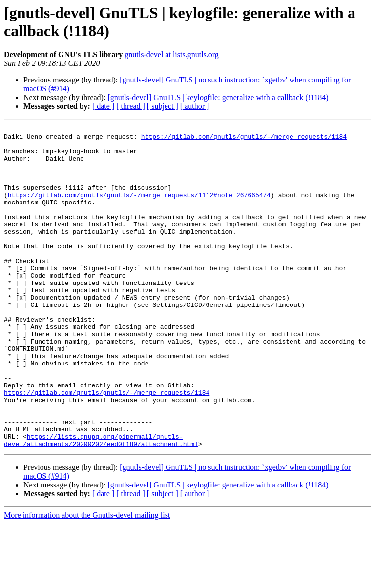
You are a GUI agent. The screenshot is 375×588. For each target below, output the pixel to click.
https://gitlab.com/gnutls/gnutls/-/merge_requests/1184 (244, 139)
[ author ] (195, 106)
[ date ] (103, 106)
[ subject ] (163, 106)
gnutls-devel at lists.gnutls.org (172, 54)
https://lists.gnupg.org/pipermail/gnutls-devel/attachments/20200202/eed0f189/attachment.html (101, 504)
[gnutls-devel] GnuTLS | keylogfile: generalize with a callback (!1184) (218, 97)
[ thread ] (131, 106)
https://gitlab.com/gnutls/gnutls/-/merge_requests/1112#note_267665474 (139, 209)
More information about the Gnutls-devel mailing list (87, 579)
